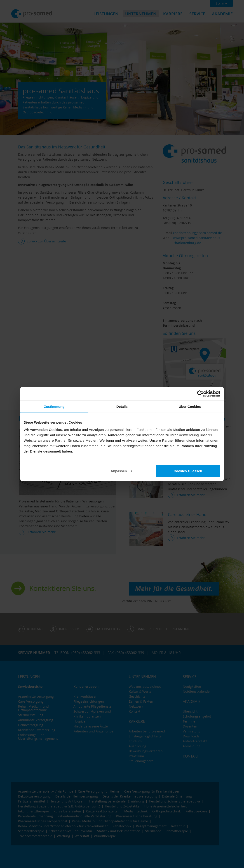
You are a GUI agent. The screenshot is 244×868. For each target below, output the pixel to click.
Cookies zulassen (188, 471)
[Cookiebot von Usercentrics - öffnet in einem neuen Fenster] (201, 394)
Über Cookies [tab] (190, 407)
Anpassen (122, 471)
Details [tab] (122, 407)
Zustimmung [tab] (54, 407)
